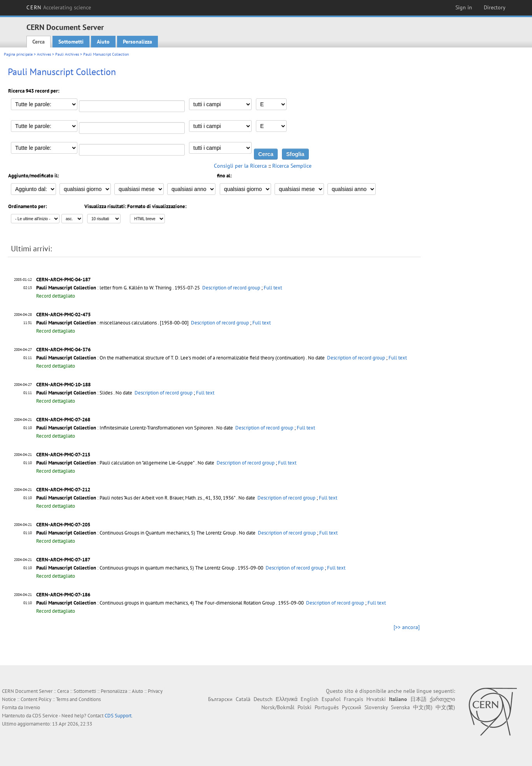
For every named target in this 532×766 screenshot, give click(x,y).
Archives (44, 54)
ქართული (442, 699)
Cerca (38, 42)
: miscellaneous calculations (96, 323)
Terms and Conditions (78, 699)
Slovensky (376, 707)
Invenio (32, 707)
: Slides (74, 393)
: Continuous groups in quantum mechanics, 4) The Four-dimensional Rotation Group (156, 603)
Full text (273, 288)
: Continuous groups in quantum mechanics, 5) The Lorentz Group (135, 568)
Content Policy (36, 699)
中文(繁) (445, 707)
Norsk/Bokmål (278, 707)
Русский (352, 707)
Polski (304, 707)
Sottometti (71, 42)
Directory (495, 7)
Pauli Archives (67, 54)
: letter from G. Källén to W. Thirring (104, 288)
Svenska (400, 707)
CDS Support (118, 716)
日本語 (418, 699)
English (310, 699)
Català (243, 699)
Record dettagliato (56, 296)
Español (331, 699)
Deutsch (263, 699)
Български (220, 699)
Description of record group (231, 288)
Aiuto (103, 42)
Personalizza (137, 42)
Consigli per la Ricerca (240, 166)
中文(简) (423, 707)
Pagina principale (18, 54)
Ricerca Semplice (292, 166)
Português (327, 707)
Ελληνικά (287, 699)
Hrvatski (376, 699)
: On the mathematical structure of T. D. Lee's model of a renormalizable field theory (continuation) (171, 358)
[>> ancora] (407, 627)
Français (353, 699)
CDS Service (45, 716)
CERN (59, 7)
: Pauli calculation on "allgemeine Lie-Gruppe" (115, 463)
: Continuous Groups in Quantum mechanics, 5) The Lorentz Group (136, 533)
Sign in (464, 7)
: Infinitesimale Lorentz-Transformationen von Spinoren (125, 428)
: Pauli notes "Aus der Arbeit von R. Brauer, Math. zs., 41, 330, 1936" (136, 498)
